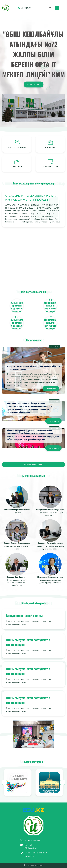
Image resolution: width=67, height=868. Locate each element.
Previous (4, 782)
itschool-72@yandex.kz (29, 847)
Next (63, 782)
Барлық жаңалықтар (34, 464)
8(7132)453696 (30, 841)
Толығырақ (51, 388)
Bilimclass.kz (34, 84)
